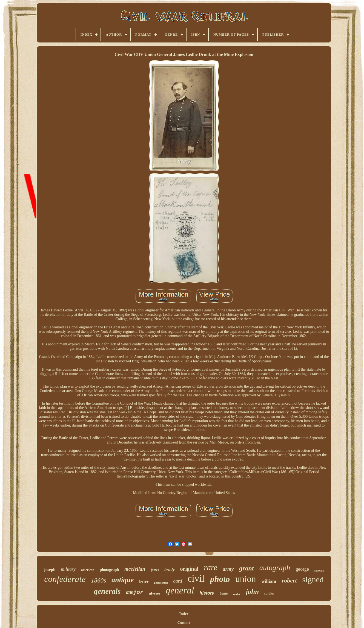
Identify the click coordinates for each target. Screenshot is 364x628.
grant (246, 568)
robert (289, 580)
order (237, 594)
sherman (319, 571)
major (135, 593)
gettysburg (161, 582)
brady (169, 569)
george (302, 569)
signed (313, 579)
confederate (65, 579)
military (68, 569)
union (246, 579)
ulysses (155, 593)
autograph (275, 568)
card (177, 581)
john (252, 592)
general (180, 590)
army (228, 569)
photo (220, 579)
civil (196, 579)
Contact (184, 623)
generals (107, 591)
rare (210, 567)
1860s (98, 580)
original (189, 569)
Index (184, 614)
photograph (109, 570)
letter (144, 582)
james (155, 570)
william (269, 581)
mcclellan (135, 569)
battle (224, 593)
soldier (269, 593)
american (88, 570)
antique (123, 580)
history (207, 593)
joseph (50, 570)
